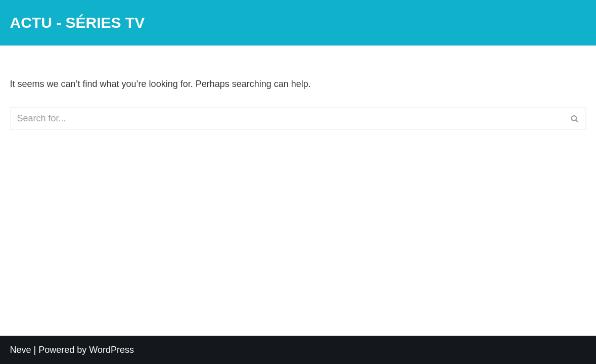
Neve (21, 350)
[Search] (287, 119)
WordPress (111, 350)
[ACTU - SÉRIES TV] (78, 23)
